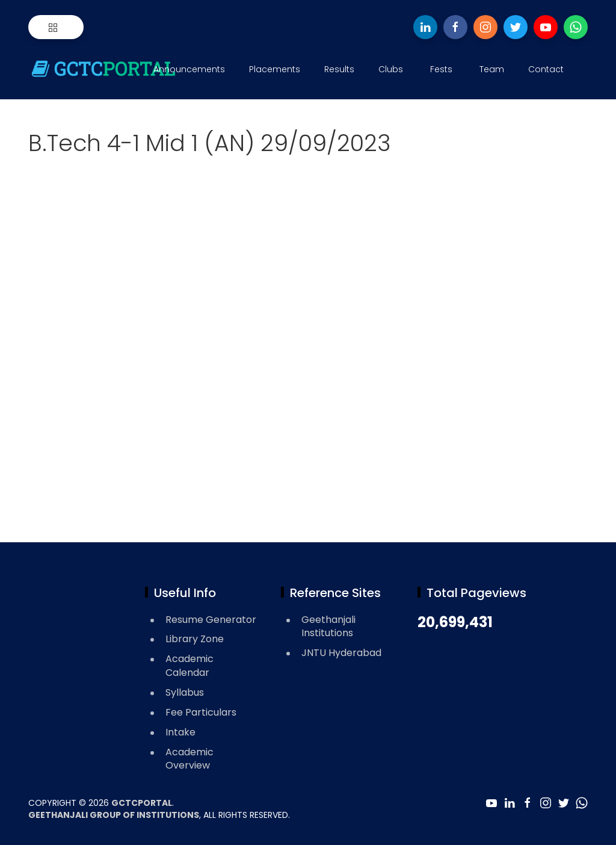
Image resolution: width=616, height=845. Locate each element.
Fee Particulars (201, 712)
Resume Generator (211, 620)
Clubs (391, 69)
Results (339, 69)
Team (492, 69)
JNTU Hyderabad (341, 653)
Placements (275, 69)
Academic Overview (189, 759)
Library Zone (195, 639)
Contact (546, 69)
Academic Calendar (189, 666)
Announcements (189, 69)
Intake (180, 732)
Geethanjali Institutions (328, 627)
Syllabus (185, 692)
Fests (441, 69)
